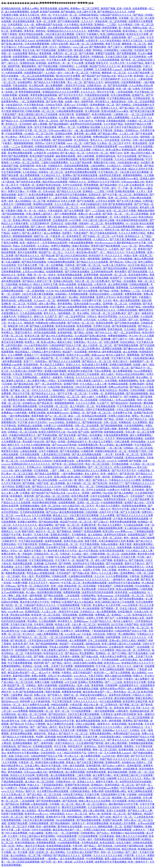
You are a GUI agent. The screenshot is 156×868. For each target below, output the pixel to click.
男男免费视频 (91, 185)
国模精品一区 (109, 259)
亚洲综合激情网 (105, 323)
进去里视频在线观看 (24, 21)
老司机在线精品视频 (45, 332)
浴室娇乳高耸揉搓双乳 (67, 37)
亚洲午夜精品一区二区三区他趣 (84, 717)
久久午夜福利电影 (90, 188)
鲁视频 (130, 541)
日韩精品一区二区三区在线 (23, 432)
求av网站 (74, 297)
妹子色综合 (8, 486)
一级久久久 (105, 509)
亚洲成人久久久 (110, 108)
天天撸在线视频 (120, 464)
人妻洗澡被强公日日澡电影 (56, 454)
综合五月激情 (124, 843)
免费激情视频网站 (56, 69)
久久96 (50, 291)
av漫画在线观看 (29, 451)
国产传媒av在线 (81, 573)
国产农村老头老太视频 (29, 182)
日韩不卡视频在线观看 (14, 490)
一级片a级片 (83, 438)
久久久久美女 (13, 580)
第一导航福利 (25, 554)
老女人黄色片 (92, 474)
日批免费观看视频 (131, 82)
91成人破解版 (13, 262)
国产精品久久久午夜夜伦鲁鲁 (50, 82)
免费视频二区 (103, 615)
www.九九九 (8, 791)
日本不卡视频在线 (49, 451)
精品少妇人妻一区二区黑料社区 (133, 650)
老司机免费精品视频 (21, 733)
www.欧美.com (23, 515)
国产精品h (73, 60)
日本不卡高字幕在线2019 (128, 127)
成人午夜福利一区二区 (82, 406)
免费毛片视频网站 (61, 246)
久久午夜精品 (72, 25)
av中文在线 (66, 580)
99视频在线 (42, 323)
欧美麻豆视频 (126, 750)
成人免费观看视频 (30, 175)
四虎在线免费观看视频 (77, 166)
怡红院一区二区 (121, 368)
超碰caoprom (98, 355)
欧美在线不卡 (97, 255)
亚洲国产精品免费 (113, 820)
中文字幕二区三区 (71, 583)
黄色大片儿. (97, 140)
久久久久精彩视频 (42, 515)
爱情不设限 (123, 756)
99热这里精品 (78, 647)
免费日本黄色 (9, 554)
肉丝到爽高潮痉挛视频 (45, 503)
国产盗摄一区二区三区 (99, 413)
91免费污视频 (20, 583)
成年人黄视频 (40, 124)
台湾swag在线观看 (126, 400)
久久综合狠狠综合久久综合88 (36, 461)
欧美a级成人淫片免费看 (95, 365)
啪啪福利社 (76, 650)
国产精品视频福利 (59, 124)
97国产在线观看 (38, 28)
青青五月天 (102, 63)
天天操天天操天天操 (21, 624)
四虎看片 (67, 233)
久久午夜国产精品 (113, 124)
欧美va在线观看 (68, 284)
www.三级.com (80, 47)
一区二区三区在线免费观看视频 (37, 76)
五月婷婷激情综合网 (102, 272)
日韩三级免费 (86, 217)
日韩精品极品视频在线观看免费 (113, 486)
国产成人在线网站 (124, 493)
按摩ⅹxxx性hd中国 (118, 387)
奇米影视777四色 (138, 451)
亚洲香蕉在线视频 (115, 393)
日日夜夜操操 (41, 470)
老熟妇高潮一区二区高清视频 (111, 21)
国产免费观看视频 (127, 53)
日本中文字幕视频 (56, 143)
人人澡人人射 (127, 134)
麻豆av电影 (79, 759)
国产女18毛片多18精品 (129, 201)
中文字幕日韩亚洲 (28, 544)
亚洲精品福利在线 (106, 156)
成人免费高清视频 (118, 284)
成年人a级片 (108, 374)
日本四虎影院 (15, 25)
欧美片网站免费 (80, 496)
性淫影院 (32, 304)
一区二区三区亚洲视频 (93, 98)
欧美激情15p (121, 560)
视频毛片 (23, 717)
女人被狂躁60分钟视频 (41, 179)
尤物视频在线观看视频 (141, 743)
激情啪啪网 (63, 300)
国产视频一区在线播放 (46, 656)
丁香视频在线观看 (144, 531)
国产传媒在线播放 (143, 753)
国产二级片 (134, 313)
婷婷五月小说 (112, 230)
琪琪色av (40, 143)
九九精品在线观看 (134, 525)
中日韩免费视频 (83, 750)
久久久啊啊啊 (15, 355)
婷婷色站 (41, 31)
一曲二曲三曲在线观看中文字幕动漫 (93, 130)
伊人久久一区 (95, 342)
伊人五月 (111, 377)
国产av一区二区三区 (56, 416)
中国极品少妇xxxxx (113, 717)
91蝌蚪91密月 (91, 817)
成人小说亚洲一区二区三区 (98, 345)
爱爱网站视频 (30, 377)
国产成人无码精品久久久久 (136, 230)
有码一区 (46, 15)
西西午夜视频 (63, 89)
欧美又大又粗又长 (30, 15)
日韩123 (94, 429)
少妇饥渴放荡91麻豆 (128, 162)
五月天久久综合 (130, 137)
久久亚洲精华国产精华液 (90, 743)
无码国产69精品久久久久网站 (83, 390)
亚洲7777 (23, 195)
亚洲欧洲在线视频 (125, 191)
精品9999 (55, 583)
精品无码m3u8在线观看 (42, 89)
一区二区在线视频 (28, 679)
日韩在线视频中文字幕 (113, 794)
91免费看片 (103, 397)
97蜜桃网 (41, 724)
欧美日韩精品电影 (102, 114)
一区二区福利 (13, 294)
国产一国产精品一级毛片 (58, 663)
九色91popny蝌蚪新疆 (29, 47)
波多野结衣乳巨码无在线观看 (86, 124)
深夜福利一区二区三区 (91, 223)
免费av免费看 (39, 676)
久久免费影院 (13, 349)
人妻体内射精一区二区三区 (91, 461)
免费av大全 (40, 695)
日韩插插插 (135, 304)
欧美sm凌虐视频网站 (128, 589)
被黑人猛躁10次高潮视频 (118, 676)
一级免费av (52, 859)
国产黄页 (146, 580)
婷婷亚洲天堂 (75, 746)
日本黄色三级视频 (44, 624)
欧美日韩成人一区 (133, 31)
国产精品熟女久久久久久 (67, 855)
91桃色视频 (21, 413)
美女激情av (99, 605)
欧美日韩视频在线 (25, 843)
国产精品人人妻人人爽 (140, 810)
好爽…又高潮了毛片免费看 (58, 666)
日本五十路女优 (129, 608)
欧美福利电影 (65, 332)
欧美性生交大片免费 (138, 34)
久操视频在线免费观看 (81, 576)
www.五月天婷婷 (87, 698)
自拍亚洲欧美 (125, 612)
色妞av (16, 246)
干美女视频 (95, 730)
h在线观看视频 (65, 426)
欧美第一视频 (25, 275)
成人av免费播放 (52, 233)
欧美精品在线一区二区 (66, 544)
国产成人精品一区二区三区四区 (137, 108)
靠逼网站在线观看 (43, 204)
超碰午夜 (138, 666)
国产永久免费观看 (74, 211)
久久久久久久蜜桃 (129, 316)
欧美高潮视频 (84, 326)
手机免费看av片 (120, 496)
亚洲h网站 (31, 477)
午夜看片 (77, 89)
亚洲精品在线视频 (96, 329)
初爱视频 (25, 804)
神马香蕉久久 (103, 102)
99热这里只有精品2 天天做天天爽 (26, 320)
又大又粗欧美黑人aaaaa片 (109, 69)
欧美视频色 (39, 448)
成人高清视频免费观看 (63, 775)
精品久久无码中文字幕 (141, 169)
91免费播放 (83, 127)
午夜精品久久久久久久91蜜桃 (21, 108)
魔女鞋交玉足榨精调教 (74, 807)
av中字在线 (118, 236)
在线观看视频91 (21, 57)
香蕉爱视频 (46, 53)
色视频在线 (98, 57)
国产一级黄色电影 (96, 118)
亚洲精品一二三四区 (106, 25)
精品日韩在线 (129, 849)
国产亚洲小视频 (55, 102)
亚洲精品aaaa (81, 621)
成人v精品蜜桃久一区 (41, 599)
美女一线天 (28, 576)
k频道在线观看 (40, 57)
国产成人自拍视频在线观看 (87, 454)
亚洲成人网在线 (21, 220)
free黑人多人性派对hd (114, 265)
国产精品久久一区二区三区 (63, 230)
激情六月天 (14, 445)
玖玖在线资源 (112, 140)
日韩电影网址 (112, 50)
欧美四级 (41, 63)
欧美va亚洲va (113, 150)
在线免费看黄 (69, 698)
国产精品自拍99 (120, 403)
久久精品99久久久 (51, 175)
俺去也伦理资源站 (108, 316)
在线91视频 (71, 223)
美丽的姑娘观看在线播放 (38, 239)
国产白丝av (50, 98)
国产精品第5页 (88, 60)
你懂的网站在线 (40, 567)
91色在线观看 (52, 288)
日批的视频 (12, 284)
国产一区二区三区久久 (101, 467)
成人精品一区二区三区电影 (37, 159)
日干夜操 (118, 519)
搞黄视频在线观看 (114, 432)
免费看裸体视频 (133, 294)
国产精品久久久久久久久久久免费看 (21, 18)
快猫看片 (131, 669)
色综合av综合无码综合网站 (130, 374)
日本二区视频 (109, 570)
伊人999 (51, 150)
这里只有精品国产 (38, 207)
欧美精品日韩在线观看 (53, 355)
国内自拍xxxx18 (10, 701)
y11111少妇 (7, 470)
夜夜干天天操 (113, 44)
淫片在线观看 (120, 801)
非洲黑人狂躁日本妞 (119, 416)
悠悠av (147, 778)
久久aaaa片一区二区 (45, 300)
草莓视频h (82, 730)
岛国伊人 (16, 233)
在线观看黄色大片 (129, 685)
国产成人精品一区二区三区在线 (44, 794)
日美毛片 (81, 34)
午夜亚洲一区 (28, 185)
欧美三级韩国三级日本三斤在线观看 (38, 114)
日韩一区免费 (102, 358)
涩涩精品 (74, 198)
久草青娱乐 (107, 714)
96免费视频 (57, 682)
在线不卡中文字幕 (11, 268)
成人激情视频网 (124, 445)
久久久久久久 (129, 79)
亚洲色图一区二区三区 (115, 304)
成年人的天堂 (83, 310)
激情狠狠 (20, 458)
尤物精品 (31, 685)
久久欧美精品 (30, 172)
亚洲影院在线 (28, 63)
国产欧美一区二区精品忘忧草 (137, 60)
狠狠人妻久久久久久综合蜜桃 (95, 801)
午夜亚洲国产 (10, 114)
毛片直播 (57, 339)
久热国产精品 (132, 624)
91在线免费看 (20, 53)
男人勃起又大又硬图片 (52, 365)
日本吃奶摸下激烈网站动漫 (139, 278)
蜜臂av (136, 416)
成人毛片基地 (25, 307)
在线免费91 (31, 730)
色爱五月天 (37, 608)
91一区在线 (132, 223)
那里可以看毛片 (24, 332)
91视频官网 (87, 451)
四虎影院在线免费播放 (134, 506)
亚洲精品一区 (78, 413)
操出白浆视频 (147, 223)
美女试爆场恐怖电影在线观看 (132, 220)
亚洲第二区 (135, 772)
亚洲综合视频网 (93, 531)
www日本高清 (105, 698)
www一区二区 (75, 143)
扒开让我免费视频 (121, 95)
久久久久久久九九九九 (25, 525)
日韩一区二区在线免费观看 (16, 448)
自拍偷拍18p (29, 403)
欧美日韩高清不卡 (50, 169)
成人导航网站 (58, 852)
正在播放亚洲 (137, 185)
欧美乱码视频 (87, 159)
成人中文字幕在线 (89, 551)
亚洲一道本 (8, 201)
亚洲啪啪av (118, 477)
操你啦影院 (104, 624)
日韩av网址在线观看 (141, 198)
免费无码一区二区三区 (66, 53)
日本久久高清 (45, 477)
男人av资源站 (107, 445)
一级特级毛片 (118, 580)
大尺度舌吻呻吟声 (110, 79)
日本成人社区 (142, 612)
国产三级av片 (38, 227)
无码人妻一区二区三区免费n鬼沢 (93, 281)
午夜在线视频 (95, 419)
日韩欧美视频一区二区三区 (40, 111)
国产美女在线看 (69, 121)
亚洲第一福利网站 (92, 493)
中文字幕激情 (117, 307)
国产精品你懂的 (109, 185)
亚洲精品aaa (132, 130)
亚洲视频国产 (83, 114)
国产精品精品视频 (33, 79)
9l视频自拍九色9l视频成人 (96, 179)
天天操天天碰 (41, 535)
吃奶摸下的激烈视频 (12, 814)
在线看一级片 (73, 102)
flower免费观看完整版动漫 (92, 448)
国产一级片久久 (10, 63)
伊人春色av (12, 137)
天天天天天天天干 (38, 583)
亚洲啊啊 (89, 69)
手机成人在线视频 (59, 647)
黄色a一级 (95, 814)
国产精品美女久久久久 (28, 255)
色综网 (40, 737)
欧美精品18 (53, 201)
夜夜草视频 (37, 416)
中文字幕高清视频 (11, 172)
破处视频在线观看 (66, 156)
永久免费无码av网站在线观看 (64, 28)
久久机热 (140, 750)
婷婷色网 (39, 663)
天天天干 (110, 438)
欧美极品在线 (85, 284)
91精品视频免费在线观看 (70, 111)
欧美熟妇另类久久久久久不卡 (138, 663)
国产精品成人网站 (108, 134)
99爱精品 (32, 400)
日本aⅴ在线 (49, 191)
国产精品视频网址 (18, 599)
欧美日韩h (108, 531)
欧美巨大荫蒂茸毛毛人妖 (52, 432)
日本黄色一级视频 (70, 656)
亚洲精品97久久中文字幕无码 (104, 182)
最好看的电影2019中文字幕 (132, 243)
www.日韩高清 (130, 605)
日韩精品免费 (60, 576)
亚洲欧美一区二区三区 (14, 304)
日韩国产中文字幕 (133, 166)
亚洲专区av (90, 746)
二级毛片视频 (60, 198)
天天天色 (149, 724)
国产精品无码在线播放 (34, 262)
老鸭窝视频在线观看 (136, 47)
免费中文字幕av (17, 191)
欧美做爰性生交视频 (88, 689)
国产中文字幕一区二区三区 (117, 195)
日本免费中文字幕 (92, 300)
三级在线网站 (98, 166)
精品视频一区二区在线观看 (83, 400)
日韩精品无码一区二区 (46, 554)
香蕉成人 (53, 733)
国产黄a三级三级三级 (24, 118)
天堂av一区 (12, 499)
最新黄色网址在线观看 (101, 628)
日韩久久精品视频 (85, 724)
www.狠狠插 (126, 146)
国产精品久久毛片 (94, 82)
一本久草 (108, 454)
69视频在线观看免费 (46, 146)
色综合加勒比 (128, 342)
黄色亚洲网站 (84, 249)
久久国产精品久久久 (136, 419)
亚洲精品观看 (82, 169)
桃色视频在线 (75, 817)
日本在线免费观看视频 (37, 44)
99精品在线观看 (19, 179)
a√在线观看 (117, 294)
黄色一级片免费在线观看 (127, 300)
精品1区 (23, 339)
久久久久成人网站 (25, 419)
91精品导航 (127, 50)
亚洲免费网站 (128, 573)
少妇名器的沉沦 (14, 105)
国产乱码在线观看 (112, 31)
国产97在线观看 (86, 201)
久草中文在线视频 (143, 146)
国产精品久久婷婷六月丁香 (37, 281)
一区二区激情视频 (35, 291)
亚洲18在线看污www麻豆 (115, 111)
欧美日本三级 (32, 336)
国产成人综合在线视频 (45, 480)
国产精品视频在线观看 (89, 820)
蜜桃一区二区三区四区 (105, 750)
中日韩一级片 (109, 188)
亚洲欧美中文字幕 (70, 589)
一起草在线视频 (124, 92)
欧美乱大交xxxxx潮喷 (78, 355)
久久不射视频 (10, 762)
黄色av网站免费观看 (69, 98)
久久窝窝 (64, 118)
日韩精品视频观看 (139, 284)
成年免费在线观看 (11, 281)
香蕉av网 (74, 509)
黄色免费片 (121, 272)
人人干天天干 (93, 660)
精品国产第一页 (50, 358)
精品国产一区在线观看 (75, 352)
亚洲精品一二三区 (131, 291)
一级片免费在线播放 (19, 416)
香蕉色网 (79, 134)
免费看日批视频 (37, 413)
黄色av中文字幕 (90, 18)
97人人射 (124, 185)
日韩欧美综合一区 (97, 85)
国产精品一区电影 (143, 15)
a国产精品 (18, 288)
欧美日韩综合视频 (99, 307)
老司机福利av (91, 650)
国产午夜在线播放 (70, 451)
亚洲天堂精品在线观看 (31, 34)
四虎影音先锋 (64, 628)
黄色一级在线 (78, 118)
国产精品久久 (100, 249)
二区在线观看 (73, 596)
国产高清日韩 (127, 474)
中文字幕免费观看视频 (20, 663)
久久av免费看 (108, 515)
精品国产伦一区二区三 (51, 252)
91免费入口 (50, 426)
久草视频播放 (71, 486)
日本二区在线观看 (98, 640)
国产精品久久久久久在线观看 (69, 41)
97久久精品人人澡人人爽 (94, 384)
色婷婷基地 (67, 169)
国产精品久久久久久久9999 (47, 486)
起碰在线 (47, 660)
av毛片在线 (90, 320)
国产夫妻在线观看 (39, 397)
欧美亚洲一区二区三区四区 (46, 615)
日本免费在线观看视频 (103, 288)
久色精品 (135, 730)
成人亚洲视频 (131, 352)
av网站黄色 (122, 711)
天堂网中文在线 (102, 326)
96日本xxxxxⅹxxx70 (105, 243)
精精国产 (78, 531)
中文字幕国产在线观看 (68, 179)
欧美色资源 (87, 25)
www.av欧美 (64, 759)
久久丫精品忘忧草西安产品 (72, 753)
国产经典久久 (100, 480)
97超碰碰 (132, 794)
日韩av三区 (131, 262)
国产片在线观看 (105, 159)
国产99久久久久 (104, 332)
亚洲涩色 (85, 57)
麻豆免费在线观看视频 (72, 512)
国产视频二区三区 (23, 438)
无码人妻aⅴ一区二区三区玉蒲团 (74, 150)
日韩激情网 (112, 685)
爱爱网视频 (122, 288)
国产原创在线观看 (63, 140)
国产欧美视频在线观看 (86, 175)
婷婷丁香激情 (10, 34)
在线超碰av (61, 294)
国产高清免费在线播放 (132, 599)
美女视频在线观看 (106, 406)
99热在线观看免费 (41, 220)
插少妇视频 (54, 278)
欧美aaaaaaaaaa (106, 596)
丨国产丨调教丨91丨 (61, 470)
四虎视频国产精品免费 (28, 650)
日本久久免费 (68, 201)
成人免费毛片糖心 (37, 381)
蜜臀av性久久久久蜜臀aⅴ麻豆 (83, 669)
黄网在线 (52, 227)
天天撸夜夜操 (79, 535)
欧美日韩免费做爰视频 (41, 195)
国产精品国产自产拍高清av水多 (99, 76)
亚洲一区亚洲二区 (142, 255)
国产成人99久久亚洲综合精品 (72, 255)
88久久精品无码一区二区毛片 (79, 506)
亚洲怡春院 (17, 31)
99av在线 (72, 432)
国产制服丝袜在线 (92, 422)
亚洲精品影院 (129, 150)
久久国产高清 (115, 679)
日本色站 (126, 140)
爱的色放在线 (9, 300)
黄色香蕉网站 (65, 304)
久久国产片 (51, 316)
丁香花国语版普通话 (21, 570)
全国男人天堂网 (92, 570)
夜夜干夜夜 (91, 541)
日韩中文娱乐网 (60, 44)
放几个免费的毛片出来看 (36, 705)
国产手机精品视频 (46, 50)
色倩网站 (76, 300)
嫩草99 (9, 358)
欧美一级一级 (124, 89)
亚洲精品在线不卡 (77, 442)
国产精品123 (145, 156)
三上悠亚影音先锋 (144, 817)
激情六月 (39, 316)
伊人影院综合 (82, 140)
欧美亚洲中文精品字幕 (81, 371)
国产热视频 (135, 461)
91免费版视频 (44, 419)
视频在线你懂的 (146, 211)
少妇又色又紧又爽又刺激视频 (38, 294)
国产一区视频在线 (74, 409)
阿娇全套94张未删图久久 (56, 18)
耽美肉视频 (47, 37)
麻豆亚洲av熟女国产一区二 (91, 252)
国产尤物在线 (136, 560)
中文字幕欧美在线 (34, 105)
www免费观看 (20, 711)
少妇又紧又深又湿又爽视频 (60, 34)
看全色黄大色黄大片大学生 (28, 98)
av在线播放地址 (138, 592)
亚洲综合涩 (95, 195)
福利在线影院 (112, 82)
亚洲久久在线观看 (35, 547)
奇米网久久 (8, 332)
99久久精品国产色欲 (66, 557)
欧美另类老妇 (70, 778)
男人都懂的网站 (127, 634)
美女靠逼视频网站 (72, 810)
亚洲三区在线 (27, 769)
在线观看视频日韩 (88, 445)
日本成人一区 (92, 108)
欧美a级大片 (82, 288)
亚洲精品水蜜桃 (64, 134)
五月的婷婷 (25, 124)
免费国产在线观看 (105, 53)
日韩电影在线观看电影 (110, 207)
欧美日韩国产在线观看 (42, 156)
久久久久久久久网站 (12, 547)
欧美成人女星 (137, 618)
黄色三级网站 (146, 262)
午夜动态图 (76, 705)
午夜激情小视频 (10, 15)
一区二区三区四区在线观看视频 (23, 862)
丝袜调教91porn (75, 108)
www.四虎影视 (88, 207)
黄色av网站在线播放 (111, 769)
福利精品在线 (93, 644)
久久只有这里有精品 (111, 41)
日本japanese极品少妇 (60, 130)
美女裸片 (28, 535)
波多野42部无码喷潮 (125, 714)
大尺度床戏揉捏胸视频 (46, 374)
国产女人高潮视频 (121, 673)
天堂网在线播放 (62, 239)
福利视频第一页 (67, 313)
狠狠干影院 (28, 531)
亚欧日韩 (146, 300)
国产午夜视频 (87, 53)
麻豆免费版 (37, 509)
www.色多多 (67, 288)
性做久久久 (80, 419)
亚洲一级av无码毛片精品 (137, 153)
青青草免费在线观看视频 (44, 95)
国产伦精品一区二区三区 (97, 236)
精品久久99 (147, 265)
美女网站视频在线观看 (20, 153)
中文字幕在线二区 (144, 92)
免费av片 (83, 214)
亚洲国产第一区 (104, 708)
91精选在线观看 (14, 73)
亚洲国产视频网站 (134, 827)
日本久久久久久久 (41, 390)
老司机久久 (12, 124)
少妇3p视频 (26, 698)
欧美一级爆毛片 (110, 474)
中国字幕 (126, 490)
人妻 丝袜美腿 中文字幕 (18, 480)
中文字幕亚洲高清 (56, 717)
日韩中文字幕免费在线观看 (100, 409)
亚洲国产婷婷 (71, 384)
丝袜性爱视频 (125, 547)
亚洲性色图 (43, 775)
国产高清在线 (70, 801)
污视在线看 (21, 560)
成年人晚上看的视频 (116, 743)
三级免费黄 (17, 695)
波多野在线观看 (66, 329)
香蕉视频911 (117, 833)
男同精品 (98, 50)
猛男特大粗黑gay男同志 (113, 689)
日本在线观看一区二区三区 (54, 406)
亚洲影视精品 (60, 458)
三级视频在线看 (23, 204)
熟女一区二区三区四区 (98, 464)
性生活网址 (44, 458)
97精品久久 (99, 150)
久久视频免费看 (109, 18)
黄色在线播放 (15, 772)
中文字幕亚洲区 (143, 445)
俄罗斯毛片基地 (17, 400)
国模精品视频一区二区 (41, 711)
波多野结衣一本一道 (59, 63)
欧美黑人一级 (32, 342)
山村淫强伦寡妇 (14, 345)
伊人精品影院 (65, 676)
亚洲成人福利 (147, 179)
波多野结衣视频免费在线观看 (99, 89)
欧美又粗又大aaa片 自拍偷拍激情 (33, 41)
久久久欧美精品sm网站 (72, 798)
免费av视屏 (97, 791)
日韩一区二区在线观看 (87, 426)
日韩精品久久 (57, 349)
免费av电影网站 (13, 188)
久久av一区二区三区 (77, 814)
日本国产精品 (134, 307)
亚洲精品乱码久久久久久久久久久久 (67, 31)
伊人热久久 (29, 634)
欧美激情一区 (77, 490)
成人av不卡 (45, 673)
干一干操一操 (126, 188)
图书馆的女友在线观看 (70, 827)
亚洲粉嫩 (106, 339)
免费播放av (7, 413)
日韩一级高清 (136, 339)
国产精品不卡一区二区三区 (74, 733)
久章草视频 (122, 618)
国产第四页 (79, 618)
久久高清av (44, 246)
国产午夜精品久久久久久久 (140, 483)
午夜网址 (67, 673)
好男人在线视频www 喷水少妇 (131, 467)
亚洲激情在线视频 (91, 28)
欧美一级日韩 (147, 381)
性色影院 (139, 50)
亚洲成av (119, 130)
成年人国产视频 (104, 560)
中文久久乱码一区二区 (65, 15)
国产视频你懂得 (98, 47)
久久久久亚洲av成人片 (67, 204)
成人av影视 (95, 214)
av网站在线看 (25, 300)
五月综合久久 (10, 339)
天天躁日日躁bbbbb (97, 647)
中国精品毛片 (55, 166)
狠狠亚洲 (29, 323)
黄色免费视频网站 (115, 223)
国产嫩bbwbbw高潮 (134, 349)
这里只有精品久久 (134, 727)
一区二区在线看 (26, 198)
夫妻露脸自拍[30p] (53, 467)
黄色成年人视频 (83, 50)
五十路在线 (9, 182)
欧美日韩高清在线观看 (112, 551)
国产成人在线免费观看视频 (73, 307)
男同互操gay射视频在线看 (41, 573)
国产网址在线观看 (54, 596)
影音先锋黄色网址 (138, 275)
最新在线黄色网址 (143, 544)
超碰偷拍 (63, 227)
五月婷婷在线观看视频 (32, 512)
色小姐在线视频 (19, 249)
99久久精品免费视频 (66, 291)
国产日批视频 (81, 499)
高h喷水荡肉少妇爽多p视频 (64, 57)
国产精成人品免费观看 (42, 326)
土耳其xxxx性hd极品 (34, 272)
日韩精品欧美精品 (89, 15)
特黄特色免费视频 (39, 249)
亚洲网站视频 (41, 570)
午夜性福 (95, 73)
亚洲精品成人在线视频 (30, 426)
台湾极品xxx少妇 (36, 60)
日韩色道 (70, 265)
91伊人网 (23, 326)
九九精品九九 (20, 28)
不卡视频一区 (34, 191)
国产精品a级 (48, 255)
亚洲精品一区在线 (32, 666)
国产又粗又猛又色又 (64, 438)
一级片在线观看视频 (104, 711)
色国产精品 (106, 759)
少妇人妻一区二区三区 (77, 73)
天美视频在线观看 (116, 121)
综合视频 (95, 127)
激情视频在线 (141, 195)
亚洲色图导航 (28, 166)
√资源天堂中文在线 (75, 85)
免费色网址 (94, 31)
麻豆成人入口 (60, 515)
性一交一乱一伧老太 (35, 211)
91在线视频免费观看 (69, 843)
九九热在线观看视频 (109, 60)
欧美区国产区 (14, 169)
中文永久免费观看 (41, 140)
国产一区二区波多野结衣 (72, 316)
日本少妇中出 (86, 121)
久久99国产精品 (135, 63)
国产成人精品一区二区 (73, 153)
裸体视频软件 (62, 599)
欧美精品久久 (133, 236)
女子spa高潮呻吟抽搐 (13, 592)
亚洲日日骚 (17, 239)
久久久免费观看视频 (117, 576)
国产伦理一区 (49, 862)
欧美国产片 (117, 278)
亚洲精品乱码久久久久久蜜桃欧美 (92, 470)
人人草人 (141, 191)
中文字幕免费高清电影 (129, 406)
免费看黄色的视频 (37, 230)
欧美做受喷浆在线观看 (136, 519)
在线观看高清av (67, 685)
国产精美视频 (141, 721)
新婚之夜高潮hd (81, 246)
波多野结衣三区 (133, 69)
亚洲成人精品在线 (54, 79)
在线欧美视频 (119, 37)
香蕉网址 (128, 721)
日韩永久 (92, 316)
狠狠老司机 (18, 111)
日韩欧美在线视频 (127, 310)
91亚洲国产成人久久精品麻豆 (86, 268)
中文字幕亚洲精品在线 (119, 98)
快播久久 (138, 676)
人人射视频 (82, 66)
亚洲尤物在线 (115, 329)
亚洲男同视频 (91, 275)
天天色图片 (83, 105)
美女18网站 (83, 313)
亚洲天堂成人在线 (74, 541)
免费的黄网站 (20, 807)
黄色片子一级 (58, 108)
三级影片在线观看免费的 (55, 162)
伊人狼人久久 (15, 323)
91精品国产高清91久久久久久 (116, 15)
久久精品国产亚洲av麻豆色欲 (91, 336)
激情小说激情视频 (48, 685)
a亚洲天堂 (131, 477)
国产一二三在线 (136, 37)
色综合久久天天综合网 (23, 775)
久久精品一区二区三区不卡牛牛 (114, 143)
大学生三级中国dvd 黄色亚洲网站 (135, 409)
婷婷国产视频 (58, 570)
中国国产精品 (89, 599)
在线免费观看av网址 (17, 89)
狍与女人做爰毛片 (116, 355)
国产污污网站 (120, 653)
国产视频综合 (64, 531)
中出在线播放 (143, 586)
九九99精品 (130, 329)
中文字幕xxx (15, 79)
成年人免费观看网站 (119, 118)
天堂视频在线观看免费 (105, 146)
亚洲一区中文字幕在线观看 (42, 127)
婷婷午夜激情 (58, 567)
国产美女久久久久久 (19, 140)
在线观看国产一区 (140, 361)
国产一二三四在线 (95, 211)
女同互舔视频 (84, 137)
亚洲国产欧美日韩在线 (49, 185)
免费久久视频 (42, 682)
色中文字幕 (60, 746)
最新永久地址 (65, 342)
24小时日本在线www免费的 (104, 788)
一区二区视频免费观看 (32, 102)
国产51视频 (29, 589)
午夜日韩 (86, 605)
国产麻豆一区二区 (20, 390)
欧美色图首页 (74, 236)
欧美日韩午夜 (67, 114)
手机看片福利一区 (20, 647)
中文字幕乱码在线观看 (31, 541)
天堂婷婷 (149, 31)
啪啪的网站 (59, 390)
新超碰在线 (67, 387)
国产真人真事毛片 (32, 233)
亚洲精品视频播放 (23, 743)
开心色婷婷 (8, 560)
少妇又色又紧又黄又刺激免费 (91, 387)
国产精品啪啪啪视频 (14, 214)
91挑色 (136, 89)
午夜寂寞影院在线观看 (97, 95)
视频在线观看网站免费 (111, 528)
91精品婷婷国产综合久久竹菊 (66, 345)
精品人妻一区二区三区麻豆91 (92, 804)
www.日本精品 (57, 422)
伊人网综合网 (37, 85)
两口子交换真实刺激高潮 (104, 233)
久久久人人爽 (29, 519)
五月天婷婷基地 (138, 57)
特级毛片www (31, 169)
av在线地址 (53, 153)
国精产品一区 (41, 236)
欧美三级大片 (121, 361)
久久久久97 (88, 21)
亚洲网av (67, 175)
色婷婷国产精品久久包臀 (138, 124)
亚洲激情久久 (74, 422)
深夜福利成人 (35, 740)
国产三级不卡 (115, 47)
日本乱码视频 (138, 390)
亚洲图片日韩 (65, 50)
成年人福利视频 (86, 156)
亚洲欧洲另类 (89, 525)
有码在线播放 (138, 442)
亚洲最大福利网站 (101, 169)
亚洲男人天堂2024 (106, 297)
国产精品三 (90, 846)
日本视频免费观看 (82, 239)
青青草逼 (29, 31)
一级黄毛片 (45, 377)
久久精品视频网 (48, 621)
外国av (128, 255)
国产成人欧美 (120, 169)
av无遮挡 (114, 249)
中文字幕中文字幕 (121, 358)
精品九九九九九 (116, 252)
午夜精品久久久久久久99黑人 (107, 727)
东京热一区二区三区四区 (63, 839)
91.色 (18, 531)
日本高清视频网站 (11, 159)
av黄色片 (121, 766)
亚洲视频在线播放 (141, 486)
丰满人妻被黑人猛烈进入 (40, 214)
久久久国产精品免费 (139, 73)
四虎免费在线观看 (23, 563)
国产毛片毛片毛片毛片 (71, 95)
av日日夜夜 (75, 220)
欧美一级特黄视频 (90, 259)
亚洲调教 (69, 519)
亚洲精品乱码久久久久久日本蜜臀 (61, 92)
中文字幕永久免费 (57, 60)
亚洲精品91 (65, 47)
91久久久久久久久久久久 (127, 759)
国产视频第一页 (110, 608)
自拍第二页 (11, 92)
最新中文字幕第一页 (35, 551)
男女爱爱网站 (43, 576)
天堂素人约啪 (10, 727)
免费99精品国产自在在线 (49, 25)
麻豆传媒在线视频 (132, 66)
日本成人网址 (32, 766)
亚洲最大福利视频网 (121, 365)
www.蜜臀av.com (124, 531)
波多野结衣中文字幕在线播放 (71, 195)
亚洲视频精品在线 (63, 419)
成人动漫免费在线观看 (66, 159)
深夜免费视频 (23, 608)
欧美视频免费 (10, 717)
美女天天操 (29, 50)
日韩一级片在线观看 (144, 140)
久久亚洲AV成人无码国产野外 (27, 371)
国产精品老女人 (14, 310)
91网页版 (148, 201)
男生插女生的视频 (11, 259)
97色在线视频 (125, 259)
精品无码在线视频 (135, 833)
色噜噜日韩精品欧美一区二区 (111, 451)
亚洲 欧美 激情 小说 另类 (128, 708)
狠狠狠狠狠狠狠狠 (24, 143)
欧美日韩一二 (102, 673)
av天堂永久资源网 (106, 201)
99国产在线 (43, 483)
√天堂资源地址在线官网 (54, 243)
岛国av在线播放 (109, 544)
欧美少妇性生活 (109, 390)
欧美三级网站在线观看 (113, 34)
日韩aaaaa (78, 580)
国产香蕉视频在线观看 (126, 345)
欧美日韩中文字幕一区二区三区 (30, 130)
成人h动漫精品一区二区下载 (31, 201)
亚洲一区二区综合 (49, 121)
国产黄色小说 (39, 387)
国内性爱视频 (46, 400)
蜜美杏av (33, 53)
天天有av (29, 724)
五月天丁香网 (23, 567)
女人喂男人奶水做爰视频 (16, 227)
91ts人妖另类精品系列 (36, 345)
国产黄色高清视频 (118, 85)
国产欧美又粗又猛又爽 (142, 111)
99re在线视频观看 (66, 820)
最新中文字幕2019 (135, 563)
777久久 (17, 377)
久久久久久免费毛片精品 (132, 233)
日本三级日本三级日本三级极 (99, 220)
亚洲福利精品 (88, 198)
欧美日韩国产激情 (127, 297)
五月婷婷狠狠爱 (29, 121)
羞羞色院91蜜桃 (21, 676)
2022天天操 (133, 265)
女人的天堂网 (113, 605)
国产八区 (134, 320)
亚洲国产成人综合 (134, 503)
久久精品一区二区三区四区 (25, 162)
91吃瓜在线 (17, 37)
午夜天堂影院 (61, 490)
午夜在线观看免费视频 (81, 243)
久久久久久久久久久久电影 (90, 377)
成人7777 (11, 839)
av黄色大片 (7, 204)
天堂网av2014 (75, 69)
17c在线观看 (93, 227)
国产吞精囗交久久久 (68, 188)
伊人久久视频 (147, 336)
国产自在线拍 (131, 207)
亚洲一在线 (57, 586)
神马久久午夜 (125, 76)
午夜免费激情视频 (11, 150)
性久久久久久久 (114, 255)
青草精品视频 (101, 278)
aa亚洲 (150, 788)
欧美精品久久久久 (91, 538)
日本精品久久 (88, 612)
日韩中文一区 (95, 753)
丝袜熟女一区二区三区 (51, 172)
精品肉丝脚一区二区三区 (114, 275)
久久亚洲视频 (52, 608)
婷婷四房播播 (110, 28)
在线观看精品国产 (34, 73)
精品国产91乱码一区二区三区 (76, 522)
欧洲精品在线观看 (118, 384)
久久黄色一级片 (90, 79)
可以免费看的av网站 (52, 429)
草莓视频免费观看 (46, 843)
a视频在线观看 (80, 788)
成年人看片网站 (48, 304)
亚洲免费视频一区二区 (103, 105)
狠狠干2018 (116, 153)
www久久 (112, 461)
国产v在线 (84, 432)
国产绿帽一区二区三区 (89, 265)
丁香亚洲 (142, 669)
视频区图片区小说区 (105, 162)
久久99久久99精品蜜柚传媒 (30, 69)
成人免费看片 (143, 679)
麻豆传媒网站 (46, 525)
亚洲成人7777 (32, 355)
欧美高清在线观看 (66, 326)
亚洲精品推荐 (41, 409)
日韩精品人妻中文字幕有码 (46, 352)
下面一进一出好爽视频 (51, 265)
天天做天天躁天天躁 (117, 57)
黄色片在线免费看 (28, 252)
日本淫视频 (111, 381)
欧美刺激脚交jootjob (58, 413)
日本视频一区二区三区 (131, 18)
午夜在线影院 (20, 85)
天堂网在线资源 (142, 98)
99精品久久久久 (78, 182)
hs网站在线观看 (58, 323)
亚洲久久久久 (74, 365)
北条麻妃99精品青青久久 (23, 435)
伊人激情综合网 (126, 377)
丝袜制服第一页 (104, 217)
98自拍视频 (34, 778)
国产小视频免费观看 (66, 214)
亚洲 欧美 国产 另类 (24, 644)
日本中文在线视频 (100, 496)
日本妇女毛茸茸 (54, 105)
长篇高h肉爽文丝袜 (64, 461)
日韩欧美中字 (10, 541)
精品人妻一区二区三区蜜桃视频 (87, 44)
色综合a (20, 791)
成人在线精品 (95, 535)
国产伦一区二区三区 (82, 358)
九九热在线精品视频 (31, 313)
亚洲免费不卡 (44, 198)
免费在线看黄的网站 (101, 733)
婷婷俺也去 (95, 352)
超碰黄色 (58, 377)
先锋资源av (80, 342)
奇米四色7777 (117, 483)
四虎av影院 (13, 278)
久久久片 (70, 252)
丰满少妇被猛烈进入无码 (94, 204)
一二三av (15, 146)
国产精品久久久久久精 (69, 191)
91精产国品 (90, 143)
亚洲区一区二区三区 (88, 503)
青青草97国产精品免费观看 (95, 37)
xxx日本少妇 (66, 480)
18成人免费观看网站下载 (50, 634)
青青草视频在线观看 (30, 92)
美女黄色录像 (136, 724)
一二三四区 (30, 310)
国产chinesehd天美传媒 (65, 445)
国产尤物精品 (124, 105)
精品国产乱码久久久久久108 (105, 66)
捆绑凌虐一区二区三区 (134, 44)
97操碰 (50, 557)
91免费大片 (28, 349)
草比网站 (124, 390)
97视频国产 (88, 477)
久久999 (107, 300)
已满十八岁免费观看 (49, 631)
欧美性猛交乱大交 (143, 615)
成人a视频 (91, 134)
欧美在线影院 (140, 143)
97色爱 (110, 191)
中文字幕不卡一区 (65, 560)
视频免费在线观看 (23, 329)
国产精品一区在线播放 (124, 281)
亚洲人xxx (70, 105)
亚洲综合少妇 (18, 628)
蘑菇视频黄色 (29, 66)
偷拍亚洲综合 (119, 102)
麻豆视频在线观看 (37, 708)
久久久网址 (66, 679)
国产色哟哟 (65, 563)
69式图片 (145, 162)
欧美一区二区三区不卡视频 (121, 211)
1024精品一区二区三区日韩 (39, 134)
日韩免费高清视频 (83, 278)
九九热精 (44, 108)
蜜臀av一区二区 (67, 127)
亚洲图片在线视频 (112, 349)
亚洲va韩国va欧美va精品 (67, 477)
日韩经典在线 (9, 746)
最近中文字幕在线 (51, 766)
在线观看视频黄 (55, 272)
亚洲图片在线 (23, 486)
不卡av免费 (78, 63)
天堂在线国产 (138, 496)
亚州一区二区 (62, 711)
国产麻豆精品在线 (24, 384)
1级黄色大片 (20, 207)
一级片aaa (51, 259)
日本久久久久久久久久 (91, 230)
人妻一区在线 (23, 830)
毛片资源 (6, 111)
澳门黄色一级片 (83, 480)
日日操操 (7, 384)
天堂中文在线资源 (73, 185)
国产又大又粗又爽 (130, 512)
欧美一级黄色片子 (30, 243)
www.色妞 (53, 580)
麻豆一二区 (75, 416)
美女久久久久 (125, 666)
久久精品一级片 (54, 73)
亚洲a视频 (50, 737)
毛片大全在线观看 (127, 156)
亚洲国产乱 (138, 95)
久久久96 (99, 576)
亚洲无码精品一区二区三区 (64, 207)
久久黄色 (6, 438)
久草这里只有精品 (23, 374)
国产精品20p (117, 262)
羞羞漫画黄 (21, 397)
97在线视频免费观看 (112, 503)
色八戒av (31, 592)
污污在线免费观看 (81, 711)
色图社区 (112, 634)
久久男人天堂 (118, 63)
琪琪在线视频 (70, 615)
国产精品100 (17, 724)
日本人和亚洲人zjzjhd (126, 217)
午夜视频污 (93, 34)
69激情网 (19, 358)
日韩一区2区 (111, 422)
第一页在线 (125, 28)
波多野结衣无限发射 (110, 175)
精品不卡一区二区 (46, 531)
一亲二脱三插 (115, 448)
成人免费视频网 (54, 85)
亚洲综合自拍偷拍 (99, 294)
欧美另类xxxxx (112, 663)
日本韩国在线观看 (30, 454)
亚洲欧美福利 (137, 384)
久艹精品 (147, 236)
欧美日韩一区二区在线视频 (32, 217)
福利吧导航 (14, 66)
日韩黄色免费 (18, 60)
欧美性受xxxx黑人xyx (37, 814)
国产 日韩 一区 (129, 249)
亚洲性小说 (85, 778)
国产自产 (110, 618)
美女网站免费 (89, 589)
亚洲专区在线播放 (48, 118)
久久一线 (29, 25)
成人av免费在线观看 (70, 146)
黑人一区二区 (75, 82)
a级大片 (81, 329)
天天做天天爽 (90, 737)
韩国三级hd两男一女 (19, 689)
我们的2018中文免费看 (68, 76)
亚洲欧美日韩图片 (60, 535)
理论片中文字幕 (106, 92)
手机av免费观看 (103, 371)
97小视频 (65, 358)
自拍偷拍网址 (25, 82)
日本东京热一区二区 (97, 153)
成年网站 (102, 198)
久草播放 (75, 18)
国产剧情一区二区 (113, 214)
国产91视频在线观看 (69, 21)
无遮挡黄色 (52, 798)
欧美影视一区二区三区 (34, 580)
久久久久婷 (107, 127)
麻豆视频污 (58, 137)
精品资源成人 (23, 352)
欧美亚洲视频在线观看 (70, 275)
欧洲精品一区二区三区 (63, 249)
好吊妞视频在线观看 (60, 618)
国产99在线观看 (115, 563)
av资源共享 (92, 41)
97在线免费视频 (14, 134)
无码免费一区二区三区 (127, 454)
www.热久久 (74, 493)
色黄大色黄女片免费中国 (113, 656)
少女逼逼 (87, 634)
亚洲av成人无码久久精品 (123, 640)
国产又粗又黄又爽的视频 (123, 239)
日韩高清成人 (107, 400)
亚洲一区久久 (50, 47)
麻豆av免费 (133, 580)
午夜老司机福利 (34, 653)
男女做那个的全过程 (34, 442)
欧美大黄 (41, 166)
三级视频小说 (121, 114)
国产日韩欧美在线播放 (77, 272)
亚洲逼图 (90, 63)
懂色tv (140, 227)
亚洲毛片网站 (73, 79)
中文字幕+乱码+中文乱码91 (33, 422)
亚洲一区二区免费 (46, 21)
